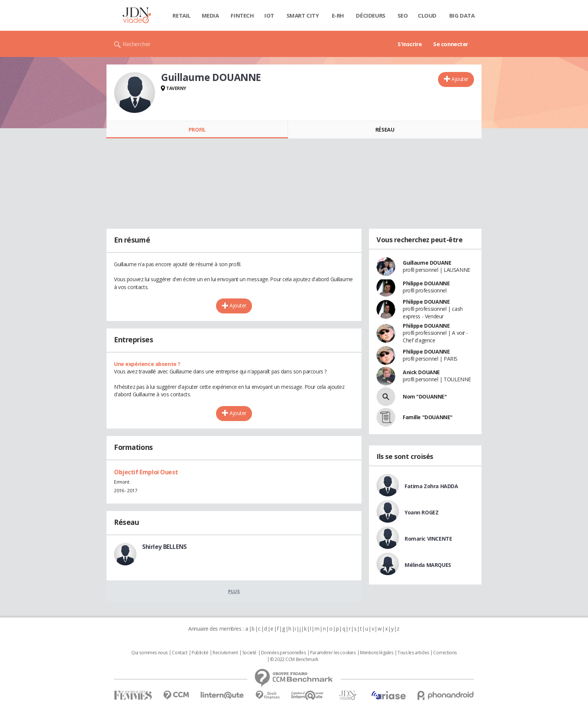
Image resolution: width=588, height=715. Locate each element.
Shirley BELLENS (164, 547)
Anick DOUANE (421, 372)
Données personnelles (283, 653)
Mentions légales (376, 653)
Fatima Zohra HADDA (431, 486)
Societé (249, 653)
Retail (181, 15)
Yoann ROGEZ (421, 512)
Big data (462, 15)
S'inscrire (410, 44)
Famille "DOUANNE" (428, 417)
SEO (403, 15)
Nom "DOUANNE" (425, 396)
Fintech (242, 15)
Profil (197, 130)
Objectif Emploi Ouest (146, 472)
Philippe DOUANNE (426, 283)
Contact (179, 653)
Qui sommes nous (149, 653)
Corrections (445, 653)
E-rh (338, 15)
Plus (234, 591)
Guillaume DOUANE (427, 263)
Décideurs (370, 15)
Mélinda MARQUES (428, 565)
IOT (269, 15)
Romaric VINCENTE (428, 539)
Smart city (303, 15)
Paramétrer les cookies (333, 653)
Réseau (385, 130)
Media (210, 15)
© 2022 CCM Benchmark (294, 660)
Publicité (200, 653)
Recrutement (225, 653)
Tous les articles (413, 653)
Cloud (427, 15)
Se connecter (451, 44)
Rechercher (137, 44)
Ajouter (460, 79)
